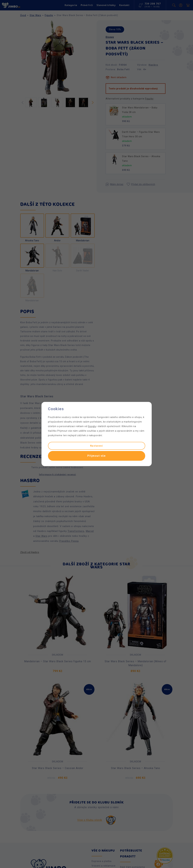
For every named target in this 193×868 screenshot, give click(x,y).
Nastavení (97, 446)
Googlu (92, 426)
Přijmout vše (96, 456)
